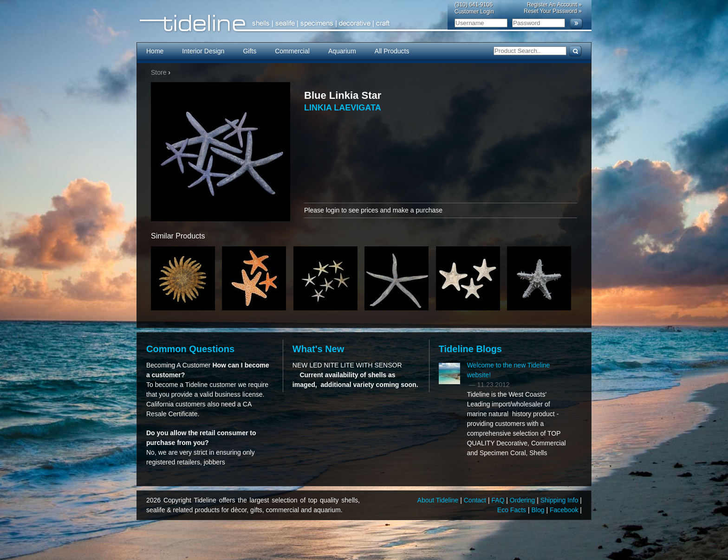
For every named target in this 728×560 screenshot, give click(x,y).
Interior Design (203, 51)
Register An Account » (554, 5)
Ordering (523, 500)
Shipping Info (560, 500)
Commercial (292, 51)
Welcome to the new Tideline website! (509, 370)
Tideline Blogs (470, 349)
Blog (539, 510)
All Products (392, 51)
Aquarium (342, 51)
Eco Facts (513, 510)
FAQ (499, 500)
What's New (318, 349)
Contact (476, 500)
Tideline (364, 23)
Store (159, 72)
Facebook (565, 510)
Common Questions (190, 349)
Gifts (250, 51)
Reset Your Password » (553, 11)
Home (155, 51)
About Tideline (439, 500)
